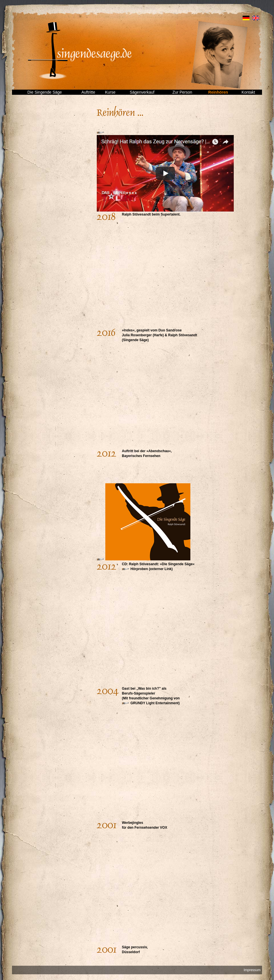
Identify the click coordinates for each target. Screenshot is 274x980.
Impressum (252, 970)
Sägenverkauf (142, 92)
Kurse (110, 92)
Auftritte (88, 92)
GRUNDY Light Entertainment (154, 703)
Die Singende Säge (45, 92)
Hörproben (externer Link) (152, 569)
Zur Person (182, 92)
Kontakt (248, 92)
